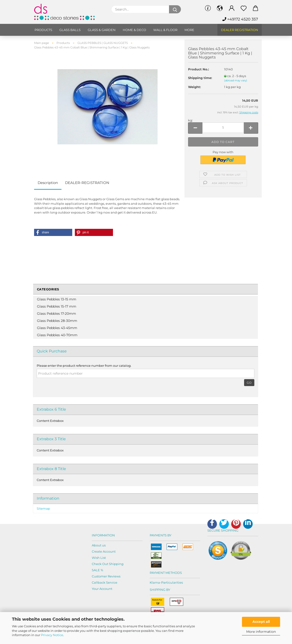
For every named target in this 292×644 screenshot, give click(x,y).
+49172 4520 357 (240, 19)
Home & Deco (134, 30)
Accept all (261, 622)
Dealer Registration (240, 30)
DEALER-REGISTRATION (87, 183)
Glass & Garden (102, 30)
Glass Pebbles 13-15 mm (57, 299)
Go (249, 383)
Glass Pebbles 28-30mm (57, 321)
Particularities (172, 582)
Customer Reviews (106, 576)
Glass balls (70, 30)
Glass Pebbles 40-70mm (57, 335)
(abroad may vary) (236, 80)
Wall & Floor (165, 30)
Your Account (102, 589)
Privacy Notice (52, 635)
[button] (53, 232)
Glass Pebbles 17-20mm (56, 314)
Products (43, 30)
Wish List (99, 558)
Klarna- (155, 582)
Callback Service (105, 582)
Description (48, 183)
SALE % (97, 570)
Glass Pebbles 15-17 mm (57, 306)
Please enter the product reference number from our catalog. (84, 366)
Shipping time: (200, 78)
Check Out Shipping (108, 564)
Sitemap (43, 508)
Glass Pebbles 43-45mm (57, 328)
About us (99, 545)
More (189, 30)
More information (261, 632)
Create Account (104, 551)
